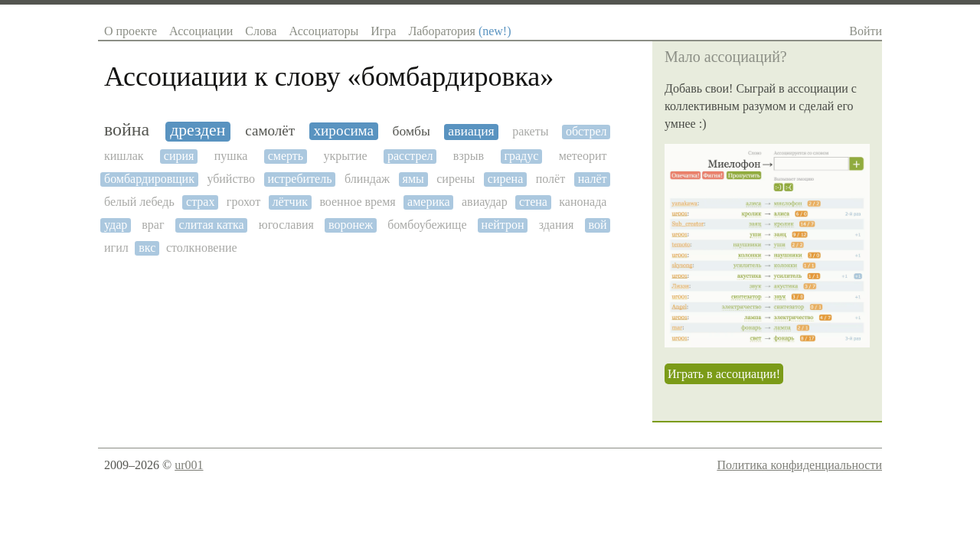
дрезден (198, 130)
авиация (471, 131)
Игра (383, 31)
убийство (231, 179)
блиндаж (367, 179)
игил (116, 248)
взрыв (469, 156)
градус (521, 156)
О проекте (131, 31)
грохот (243, 202)
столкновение (202, 248)
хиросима (344, 130)
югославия (286, 225)
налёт (593, 179)
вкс (147, 248)
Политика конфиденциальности (799, 465)
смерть (286, 156)
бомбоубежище (427, 225)
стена (533, 202)
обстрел (586, 131)
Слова (261, 31)
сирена (505, 179)
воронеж (351, 225)
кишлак (124, 156)
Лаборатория (459, 31)
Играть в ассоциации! (724, 374)
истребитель (299, 179)
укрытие (345, 156)
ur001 (189, 465)
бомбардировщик (149, 179)
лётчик (290, 202)
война (127, 129)
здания (557, 225)
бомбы (411, 131)
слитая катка (212, 225)
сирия (179, 156)
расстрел (410, 156)
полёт (550, 179)
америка (429, 202)
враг (153, 225)
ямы (413, 179)
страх (200, 202)
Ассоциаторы (323, 31)
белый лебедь (139, 202)
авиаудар (485, 202)
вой (597, 225)
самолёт (270, 130)
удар (116, 225)
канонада (583, 202)
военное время (357, 202)
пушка (231, 156)
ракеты (530, 131)
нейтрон (503, 225)
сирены (456, 179)
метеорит (583, 156)
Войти (866, 31)
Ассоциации (201, 31)
